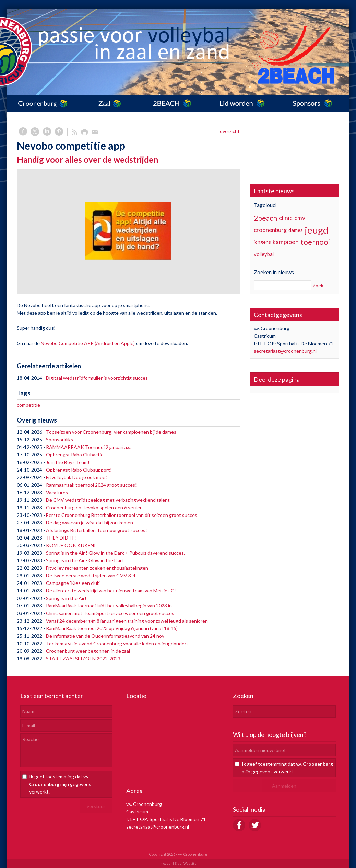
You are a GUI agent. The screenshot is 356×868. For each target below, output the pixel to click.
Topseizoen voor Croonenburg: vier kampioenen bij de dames (111, 432)
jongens (262, 242)
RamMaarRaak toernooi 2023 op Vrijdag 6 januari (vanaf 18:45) (112, 628)
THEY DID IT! (61, 538)
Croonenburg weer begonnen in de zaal (88, 651)
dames (296, 230)
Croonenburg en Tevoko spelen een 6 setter (94, 507)
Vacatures (57, 492)
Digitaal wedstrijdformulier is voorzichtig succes (97, 378)
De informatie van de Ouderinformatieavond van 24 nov (105, 636)
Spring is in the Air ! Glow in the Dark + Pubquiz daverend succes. (115, 553)
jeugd (317, 230)
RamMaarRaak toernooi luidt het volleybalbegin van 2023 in (109, 606)
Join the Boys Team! (68, 462)
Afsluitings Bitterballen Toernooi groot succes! (97, 530)
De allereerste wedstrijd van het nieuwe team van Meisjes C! (111, 591)
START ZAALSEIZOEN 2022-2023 (83, 658)
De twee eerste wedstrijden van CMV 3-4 (91, 575)
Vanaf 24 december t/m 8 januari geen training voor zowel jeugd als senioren (127, 621)
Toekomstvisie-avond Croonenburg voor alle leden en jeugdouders (117, 643)
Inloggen (166, 863)
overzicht (230, 131)
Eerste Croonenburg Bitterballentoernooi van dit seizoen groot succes (122, 515)
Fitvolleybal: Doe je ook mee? (77, 477)
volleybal (264, 254)
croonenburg (270, 230)
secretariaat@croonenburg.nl (285, 351)
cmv (300, 218)
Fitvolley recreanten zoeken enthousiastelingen (97, 568)
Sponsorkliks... (61, 439)
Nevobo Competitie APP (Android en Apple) (88, 343)
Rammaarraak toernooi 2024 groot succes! (91, 485)
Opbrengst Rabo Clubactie (75, 455)
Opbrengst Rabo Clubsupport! (79, 470)
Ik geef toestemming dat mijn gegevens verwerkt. (60, 784)
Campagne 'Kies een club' (73, 583)
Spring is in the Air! (66, 598)
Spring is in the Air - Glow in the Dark (85, 560)
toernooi (315, 242)
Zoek (318, 285)
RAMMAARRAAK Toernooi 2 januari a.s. (89, 447)
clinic (286, 218)
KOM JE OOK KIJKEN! (71, 545)
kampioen (286, 242)
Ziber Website (186, 863)
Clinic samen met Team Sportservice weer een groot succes (110, 613)
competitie (28, 405)
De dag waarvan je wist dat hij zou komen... (91, 523)
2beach (265, 218)
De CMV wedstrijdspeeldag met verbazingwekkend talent (108, 500)
